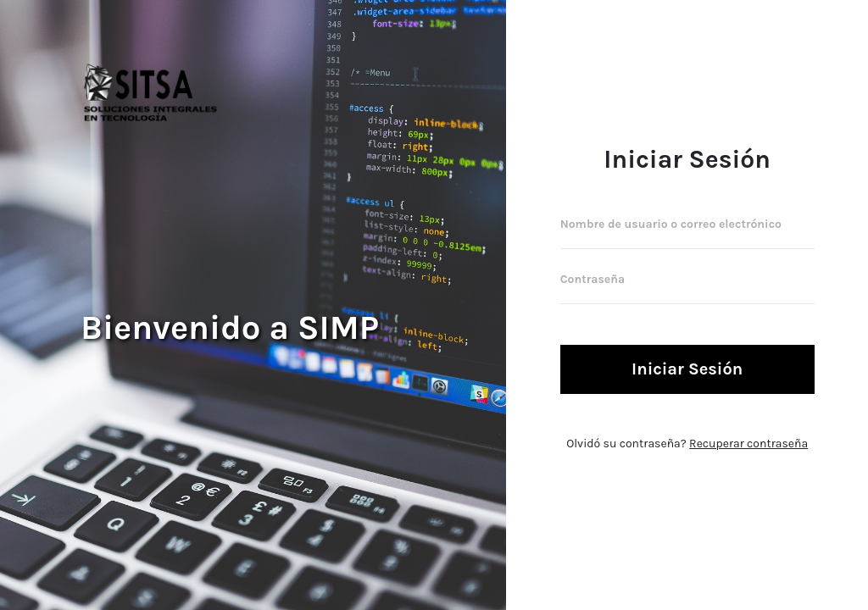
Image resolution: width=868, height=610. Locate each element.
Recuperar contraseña (748, 444)
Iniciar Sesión (687, 369)
